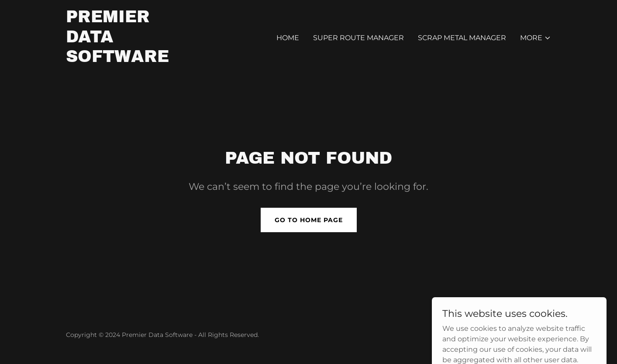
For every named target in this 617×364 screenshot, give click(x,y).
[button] (536, 38)
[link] (117, 60)
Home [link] (288, 38)
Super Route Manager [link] (358, 38)
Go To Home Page (309, 220)
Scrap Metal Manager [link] (462, 38)
